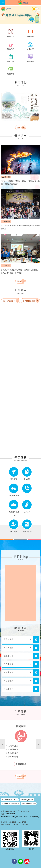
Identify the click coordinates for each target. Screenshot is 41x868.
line (21, 859)
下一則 (38, 15)
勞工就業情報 (13, 757)
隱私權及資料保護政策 (10, 803)
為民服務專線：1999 (10, 800)
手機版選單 (3, 3)
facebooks (14, 859)
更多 (19, 128)
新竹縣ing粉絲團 (27, 800)
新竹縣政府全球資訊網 (23, 3)
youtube (27, 859)
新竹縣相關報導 (29, 301)
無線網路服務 (13, 749)
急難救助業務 (13, 753)
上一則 (3, 15)
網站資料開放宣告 (29, 803)
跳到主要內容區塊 (1, 1)
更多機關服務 (21, 764)
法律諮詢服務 (13, 746)
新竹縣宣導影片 (9, 301)
